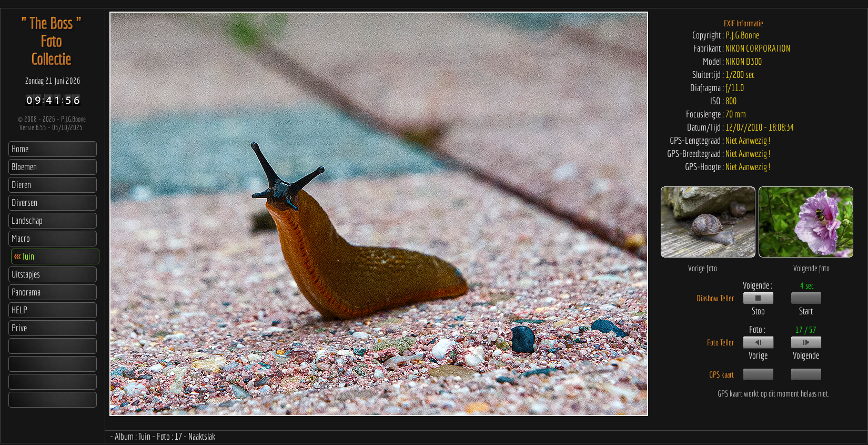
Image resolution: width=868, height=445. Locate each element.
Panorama (26, 292)
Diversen (24, 202)
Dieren (21, 185)
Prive (19, 328)
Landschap (27, 220)
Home (20, 149)
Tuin (24, 256)
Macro (21, 238)
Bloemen (24, 167)
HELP (19, 310)
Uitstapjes (26, 274)
